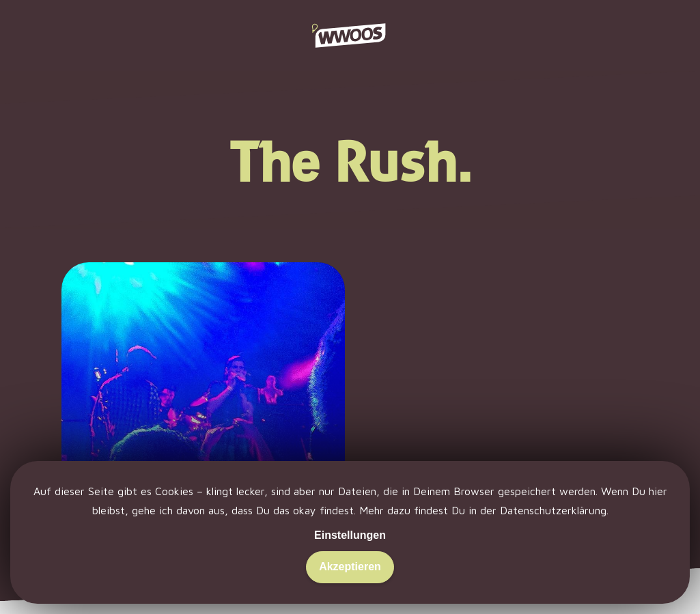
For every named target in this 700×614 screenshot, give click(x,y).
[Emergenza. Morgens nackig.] (203, 416)
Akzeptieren (350, 567)
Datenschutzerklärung (553, 510)
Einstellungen (350, 535)
